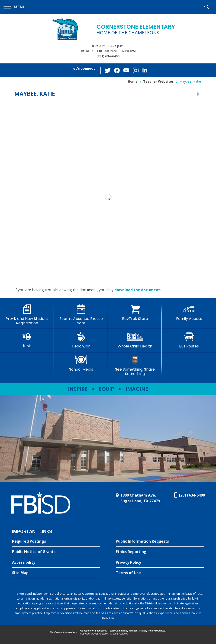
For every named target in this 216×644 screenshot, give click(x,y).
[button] (15, 7)
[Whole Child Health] (135, 340)
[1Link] (27, 340)
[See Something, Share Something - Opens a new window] (135, 366)
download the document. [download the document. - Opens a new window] (138, 290)
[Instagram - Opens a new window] (135, 70)
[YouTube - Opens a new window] (126, 70)
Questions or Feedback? (94, 631)
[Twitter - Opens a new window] (108, 70)
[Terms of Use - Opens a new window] (160, 573)
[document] (108, 197)
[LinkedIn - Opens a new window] (145, 70)
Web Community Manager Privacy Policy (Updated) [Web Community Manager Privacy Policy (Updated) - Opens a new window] (138, 631)
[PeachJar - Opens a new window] (81, 340)
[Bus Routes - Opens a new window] (189, 340)
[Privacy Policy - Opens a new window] (160, 563)
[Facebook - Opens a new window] (117, 70)
